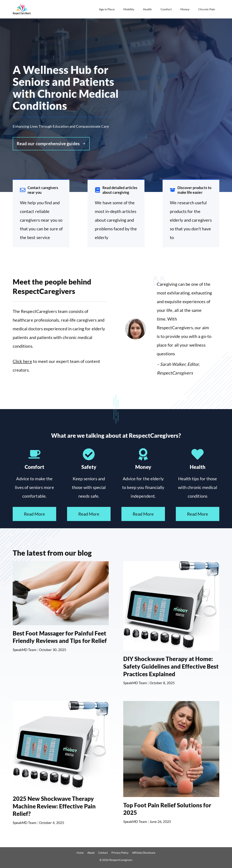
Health (147, 9)
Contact (103, 853)
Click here (22, 361)
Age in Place (107, 9)
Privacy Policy (120, 853)
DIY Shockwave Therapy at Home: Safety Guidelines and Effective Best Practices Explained (171, 666)
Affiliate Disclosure (144, 853)
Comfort (166, 9)
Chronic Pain (207, 9)
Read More (35, 514)
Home (80, 853)
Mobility (129, 9)
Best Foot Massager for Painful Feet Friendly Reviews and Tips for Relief (60, 637)
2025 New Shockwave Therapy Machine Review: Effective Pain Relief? (54, 806)
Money (185, 9)
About (91, 853)
